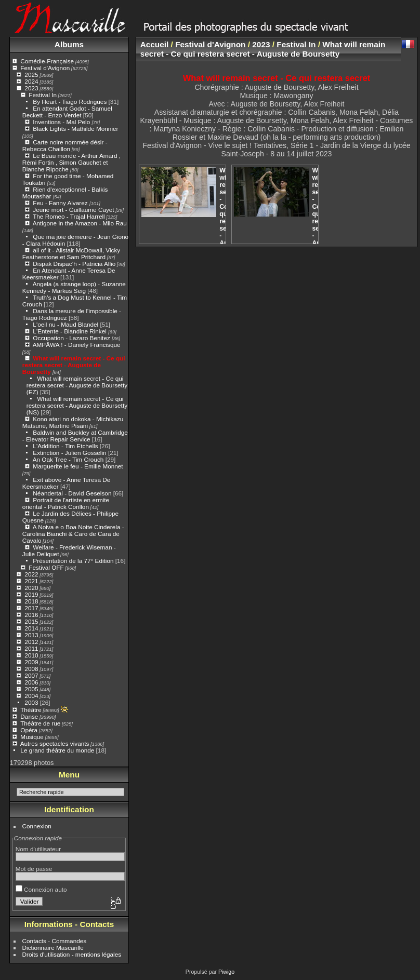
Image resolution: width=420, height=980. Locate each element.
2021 (31, 581)
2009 (31, 662)
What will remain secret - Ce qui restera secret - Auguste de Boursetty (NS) (77, 405)
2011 (31, 648)
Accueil (155, 44)
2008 (31, 669)
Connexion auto (41, 889)
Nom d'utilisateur (38, 849)
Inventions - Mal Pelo (62, 122)
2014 (31, 628)
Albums (69, 44)
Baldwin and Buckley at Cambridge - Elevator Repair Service (75, 436)
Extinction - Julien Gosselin (69, 453)
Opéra (29, 730)
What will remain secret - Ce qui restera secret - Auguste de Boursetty (74, 365)
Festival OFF (46, 567)
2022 (31, 574)
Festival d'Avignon (45, 68)
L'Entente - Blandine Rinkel (70, 331)
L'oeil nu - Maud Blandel (65, 324)
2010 (31, 655)
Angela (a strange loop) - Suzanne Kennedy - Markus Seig (74, 287)
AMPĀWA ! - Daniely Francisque (77, 345)
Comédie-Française (47, 61)
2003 (31, 702)
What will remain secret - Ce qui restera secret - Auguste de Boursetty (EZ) (77, 385)
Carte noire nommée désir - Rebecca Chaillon (65, 145)
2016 (31, 615)
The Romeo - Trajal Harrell (69, 216)
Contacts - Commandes (55, 941)
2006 (31, 682)
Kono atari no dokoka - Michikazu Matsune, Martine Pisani (73, 422)
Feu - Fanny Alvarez (61, 203)
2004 (31, 696)
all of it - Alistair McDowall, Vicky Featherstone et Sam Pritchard (71, 253)
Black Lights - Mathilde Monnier (75, 129)
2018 (31, 601)
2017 (31, 608)
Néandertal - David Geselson (72, 493)
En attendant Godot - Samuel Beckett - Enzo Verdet (67, 112)
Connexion (37, 826)
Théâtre (31, 710)
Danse (29, 716)
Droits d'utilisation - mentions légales (72, 954)
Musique (32, 737)
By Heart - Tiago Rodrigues (70, 102)
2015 (31, 621)
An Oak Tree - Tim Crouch (68, 459)
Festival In (43, 95)
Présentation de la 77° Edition (73, 561)
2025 (31, 75)
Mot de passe (34, 869)
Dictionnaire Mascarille (53, 948)
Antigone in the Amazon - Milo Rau (80, 223)
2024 (31, 81)
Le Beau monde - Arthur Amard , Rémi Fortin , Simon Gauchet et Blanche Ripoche (71, 162)
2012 (31, 642)
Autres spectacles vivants (55, 743)
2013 (31, 635)
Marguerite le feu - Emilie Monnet (78, 466)
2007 (31, 675)
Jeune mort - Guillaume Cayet (73, 210)
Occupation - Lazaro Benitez (72, 338)
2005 (31, 689)
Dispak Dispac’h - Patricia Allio (74, 264)
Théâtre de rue (40, 723)
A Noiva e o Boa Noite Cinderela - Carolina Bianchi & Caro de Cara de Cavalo (73, 534)
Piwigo (226, 972)
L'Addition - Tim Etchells (65, 446)
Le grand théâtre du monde (57, 750)
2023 (31, 88)
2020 (31, 588)
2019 (31, 594)
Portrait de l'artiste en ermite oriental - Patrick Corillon (66, 503)
